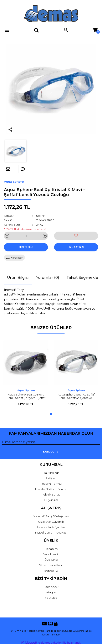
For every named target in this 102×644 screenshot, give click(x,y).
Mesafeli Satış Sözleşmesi (51, 516)
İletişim (51, 478)
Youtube (51, 598)
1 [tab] (51, 414)
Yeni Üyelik (51, 554)
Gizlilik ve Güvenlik (51, 522)
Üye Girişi (51, 560)
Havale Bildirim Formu (51, 489)
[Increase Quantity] (45, 236)
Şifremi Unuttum (51, 565)
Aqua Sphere (14, 182)
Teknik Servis (51, 494)
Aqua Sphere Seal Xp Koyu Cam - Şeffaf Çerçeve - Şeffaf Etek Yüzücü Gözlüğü (26, 398)
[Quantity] (26, 236)
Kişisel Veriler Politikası (51, 532)
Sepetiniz (51, 570)
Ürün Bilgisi (18, 278)
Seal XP (41, 216)
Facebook (51, 587)
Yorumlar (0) (48, 278)
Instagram (51, 592)
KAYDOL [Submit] (51, 452)
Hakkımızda (51, 473)
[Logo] (51, 14)
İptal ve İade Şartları (51, 527)
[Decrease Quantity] (7, 236)
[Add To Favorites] (76, 236)
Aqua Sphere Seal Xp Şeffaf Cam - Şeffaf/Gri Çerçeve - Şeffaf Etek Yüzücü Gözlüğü (76, 398)
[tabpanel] (26, 375)
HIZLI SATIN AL (76, 247)
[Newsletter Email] (51, 442)
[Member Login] (66, 30)
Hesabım (51, 549)
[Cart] (95, 30)
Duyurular (51, 500)
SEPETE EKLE (26, 247)
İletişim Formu (51, 484)
